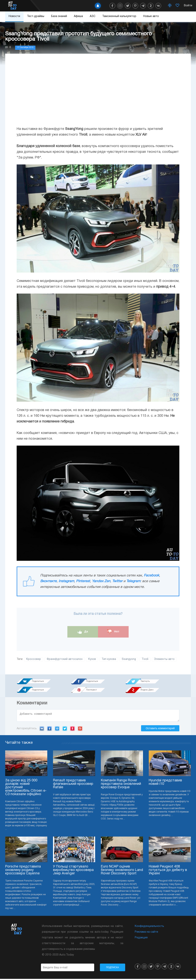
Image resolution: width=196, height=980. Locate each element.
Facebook (151, 576)
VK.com (42, 730)
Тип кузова (109, 659)
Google (80, 730)
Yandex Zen (101, 581)
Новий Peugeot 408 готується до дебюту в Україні (168, 871)
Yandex (72, 730)
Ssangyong (129, 659)
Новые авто (151, 16)
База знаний (59, 16)
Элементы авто (164, 659)
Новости (14, 16)
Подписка (112, 969)
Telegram (133, 581)
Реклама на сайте (146, 933)
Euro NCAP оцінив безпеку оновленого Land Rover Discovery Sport (122, 871)
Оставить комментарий (160, 729)
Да (83, 632)
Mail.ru (57, 730)
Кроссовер (34, 659)
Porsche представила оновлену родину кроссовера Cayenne (23, 871)
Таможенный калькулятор (119, 16)
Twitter (117, 581)
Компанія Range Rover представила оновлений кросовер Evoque (121, 785)
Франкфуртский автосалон (65, 659)
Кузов (92, 659)
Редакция (141, 939)
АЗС (93, 16)
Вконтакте (48, 581)
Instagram (66, 581)
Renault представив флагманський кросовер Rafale (73, 785)
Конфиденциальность (149, 927)
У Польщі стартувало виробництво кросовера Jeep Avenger (73, 871)
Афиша (78, 16)
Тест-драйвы (36, 16)
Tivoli (145, 659)
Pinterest (83, 581)
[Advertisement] (98, 94)
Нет (113, 632)
